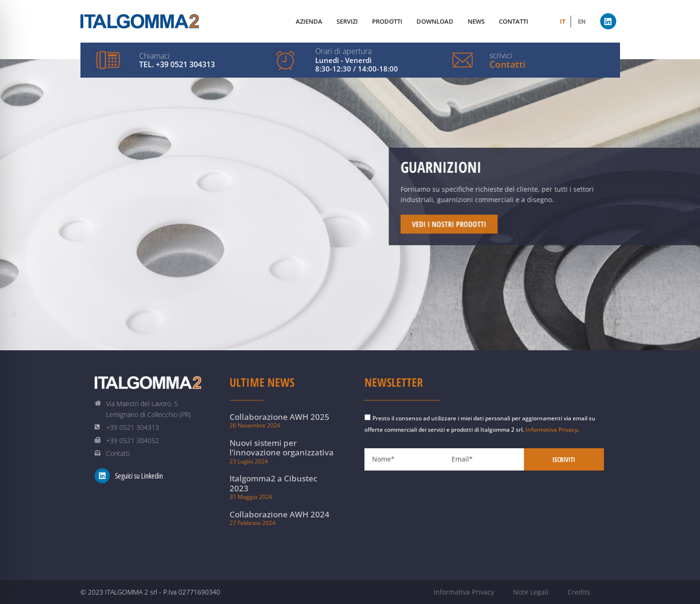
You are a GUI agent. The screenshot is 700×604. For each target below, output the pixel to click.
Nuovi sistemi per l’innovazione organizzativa (282, 448)
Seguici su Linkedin (139, 476)
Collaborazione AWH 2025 (279, 417)
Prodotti (387, 21)
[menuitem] (563, 22)
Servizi (347, 21)
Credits (579, 592)
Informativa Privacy (551, 430)
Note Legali (531, 592)
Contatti (507, 64)
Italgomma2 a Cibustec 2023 (273, 483)
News (476, 21)
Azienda (309, 21)
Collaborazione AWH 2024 (279, 514)
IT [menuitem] (563, 22)
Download (435, 21)
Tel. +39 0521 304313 (177, 64)
